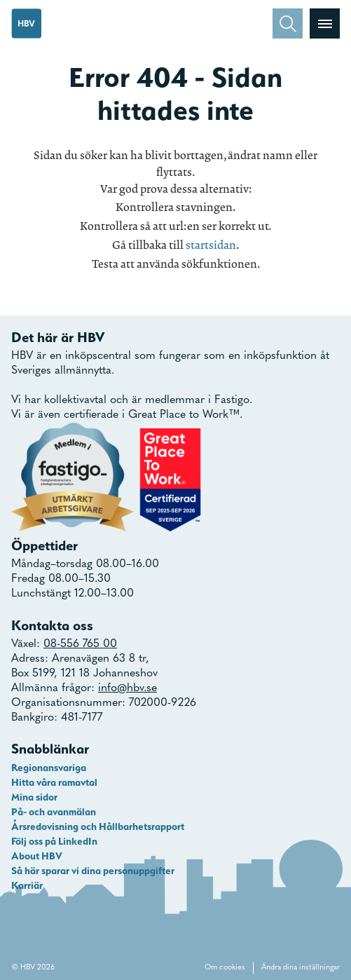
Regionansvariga (49, 768)
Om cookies (225, 968)
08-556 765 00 (80, 644)
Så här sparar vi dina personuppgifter (93, 871)
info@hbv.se (128, 688)
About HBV (37, 856)
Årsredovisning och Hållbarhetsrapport (98, 826)
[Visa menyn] (325, 23)
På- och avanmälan (54, 812)
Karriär (27, 885)
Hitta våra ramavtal (54, 782)
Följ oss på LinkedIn (54, 841)
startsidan (211, 245)
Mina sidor (34, 797)
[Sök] (288, 23)
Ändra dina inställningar (301, 968)
